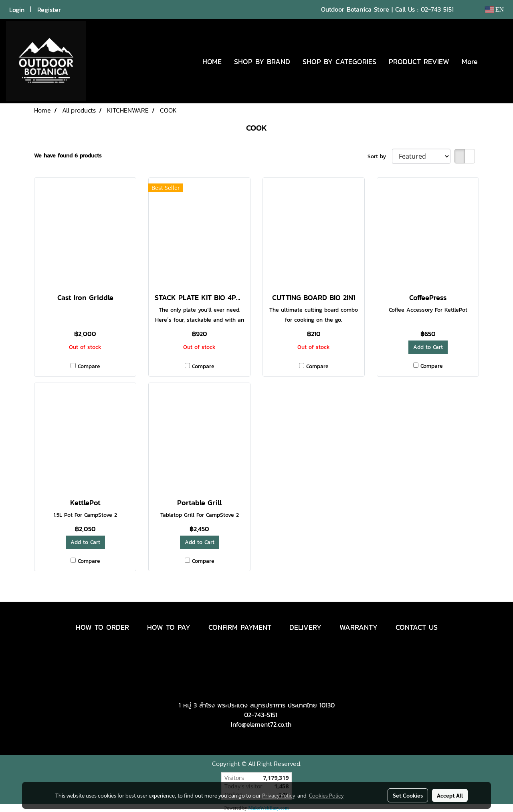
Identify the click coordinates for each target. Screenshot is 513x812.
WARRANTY (358, 627)
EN (494, 9)
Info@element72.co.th (261, 724)
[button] (496, 61)
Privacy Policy (279, 795)
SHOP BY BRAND (262, 61)
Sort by (380, 156)
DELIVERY (305, 627)
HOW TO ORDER (102, 627)
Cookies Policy (326, 795)
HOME (212, 61)
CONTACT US (417, 627)
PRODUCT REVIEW (419, 61)
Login (17, 10)
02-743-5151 (261, 715)
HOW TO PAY (169, 627)
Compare (89, 366)
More (470, 61)
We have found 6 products (68, 156)
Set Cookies (408, 795)
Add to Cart (428, 347)
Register (49, 10)
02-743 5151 (437, 9)
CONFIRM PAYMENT (240, 627)
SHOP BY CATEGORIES (339, 61)
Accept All (450, 795)
